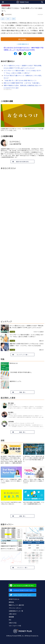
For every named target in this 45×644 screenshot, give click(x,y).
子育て (8, 19)
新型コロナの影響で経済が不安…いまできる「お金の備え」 (22, 83)
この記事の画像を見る (22, 44)
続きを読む (22, 39)
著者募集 (11, 617)
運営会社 (11, 602)
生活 (3, 19)
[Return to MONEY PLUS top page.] (22, 2)
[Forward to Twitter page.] (22, 595)
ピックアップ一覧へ (23, 355)
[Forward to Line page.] (22, 585)
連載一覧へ (23, 516)
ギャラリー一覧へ (23, 568)
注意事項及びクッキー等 (16, 611)
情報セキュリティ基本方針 (16, 605)
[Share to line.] (25, 54)
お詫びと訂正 (13, 623)
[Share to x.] (20, 54)
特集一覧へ (23, 392)
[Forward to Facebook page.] (22, 590)
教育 (14, 19)
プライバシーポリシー (15, 608)
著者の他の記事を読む (23, 162)
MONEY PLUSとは (14, 599)
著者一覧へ (23, 432)
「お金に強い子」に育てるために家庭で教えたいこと (20, 80)
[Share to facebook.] (15, 54)
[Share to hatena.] (30, 54)
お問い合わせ (13, 614)
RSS (10, 620)
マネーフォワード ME (15, 626)
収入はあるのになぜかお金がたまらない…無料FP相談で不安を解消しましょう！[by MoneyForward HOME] (24, 49)
